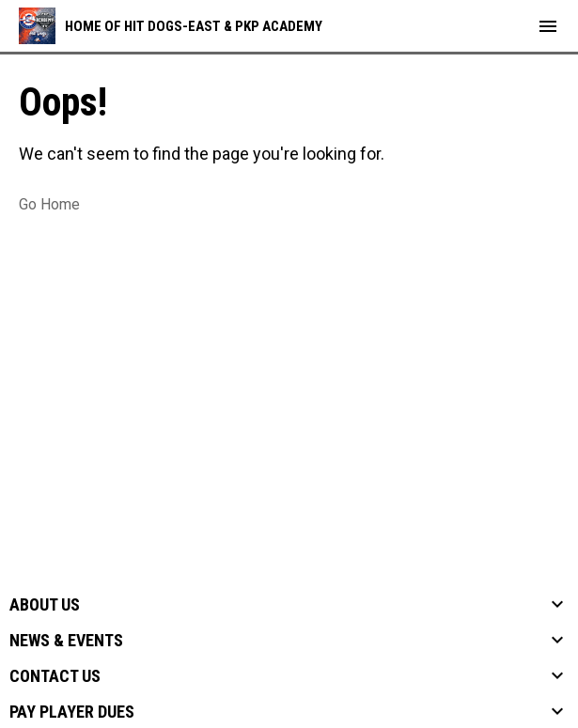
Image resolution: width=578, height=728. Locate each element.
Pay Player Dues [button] (72, 712)
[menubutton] (548, 26)
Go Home (49, 204)
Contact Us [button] (55, 676)
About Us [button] (45, 605)
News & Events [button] (66, 641)
